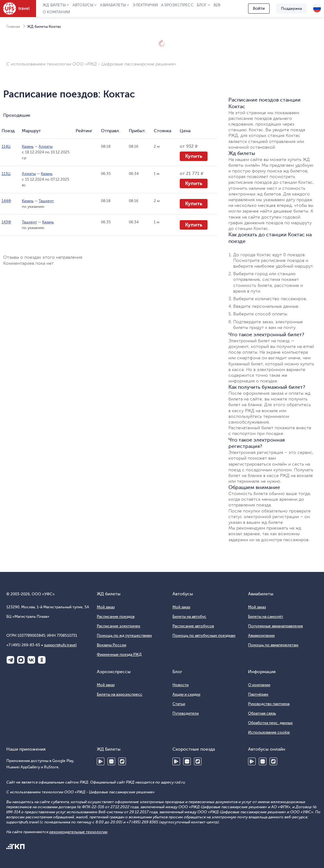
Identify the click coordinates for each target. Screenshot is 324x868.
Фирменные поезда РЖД (119, 654)
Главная (13, 27)
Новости (181, 685)
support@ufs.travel (60, 645)
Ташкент (46, 201)
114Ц (6, 146)
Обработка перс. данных (270, 723)
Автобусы (83, 5)
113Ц (6, 174)
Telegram (10, 660)
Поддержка (291, 9)
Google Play (101, 761)
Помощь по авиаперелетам (273, 645)
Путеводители (186, 713)
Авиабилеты (113, 5)
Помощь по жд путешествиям (124, 635)
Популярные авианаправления (275, 626)
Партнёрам (258, 694)
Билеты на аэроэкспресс (120, 694)
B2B (217, 5)
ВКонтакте (31, 660)
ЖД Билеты (54, 5)
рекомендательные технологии (78, 832)
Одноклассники (42, 660)
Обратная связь (262, 713)
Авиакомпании (261, 635)
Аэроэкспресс (177, 5)
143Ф (6, 222)
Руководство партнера (269, 704)
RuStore (122, 761)
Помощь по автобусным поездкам (204, 635)
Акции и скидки (186, 694)
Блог (202, 5)
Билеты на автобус (189, 617)
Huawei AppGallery (111, 761)
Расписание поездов (116, 617)
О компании (56, 12)
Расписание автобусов (193, 626)
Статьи (179, 704)
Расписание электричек (118, 626)
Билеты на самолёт (266, 617)
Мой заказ (106, 607)
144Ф (6, 201)
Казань (28, 146)
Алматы (46, 146)
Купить (194, 156)
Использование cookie (269, 732)
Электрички (145, 5)
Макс (21, 660)
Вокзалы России (112, 645)
